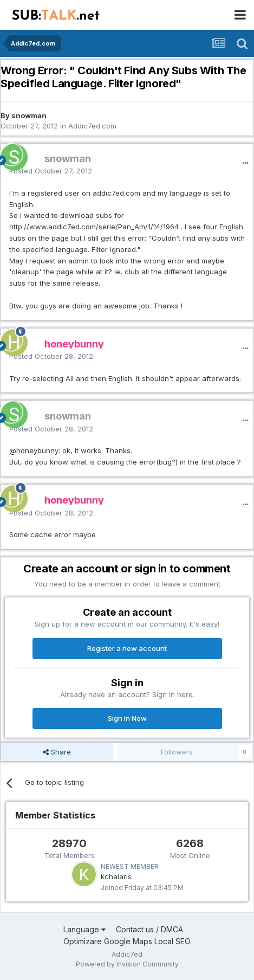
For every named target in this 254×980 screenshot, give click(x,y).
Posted (51, 171)
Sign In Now (127, 718)
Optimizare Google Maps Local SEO (127, 941)
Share (57, 752)
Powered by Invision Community (127, 964)
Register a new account (127, 648)
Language (84, 929)
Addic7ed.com (92, 126)
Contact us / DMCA (149, 929)
